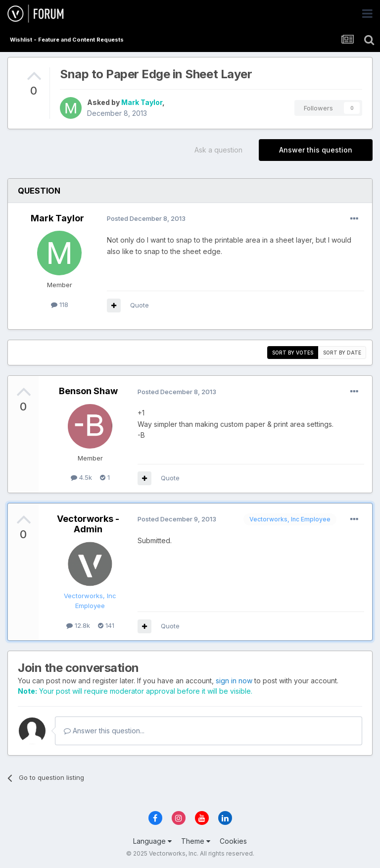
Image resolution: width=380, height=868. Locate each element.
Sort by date (342, 353)
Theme (196, 841)
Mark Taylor (142, 102)
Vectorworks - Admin (88, 524)
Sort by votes (293, 353)
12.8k (78, 625)
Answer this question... (104, 731)
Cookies (233, 841)
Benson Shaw (88, 391)
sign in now (234, 681)
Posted (146, 218)
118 (60, 305)
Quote (140, 305)
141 (106, 625)
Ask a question (218, 150)
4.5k (81, 477)
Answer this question (316, 150)
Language (152, 841)
